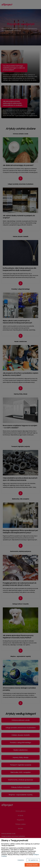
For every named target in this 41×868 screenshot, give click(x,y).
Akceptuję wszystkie (32, 865)
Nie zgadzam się (33, 860)
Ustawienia (21, 860)
